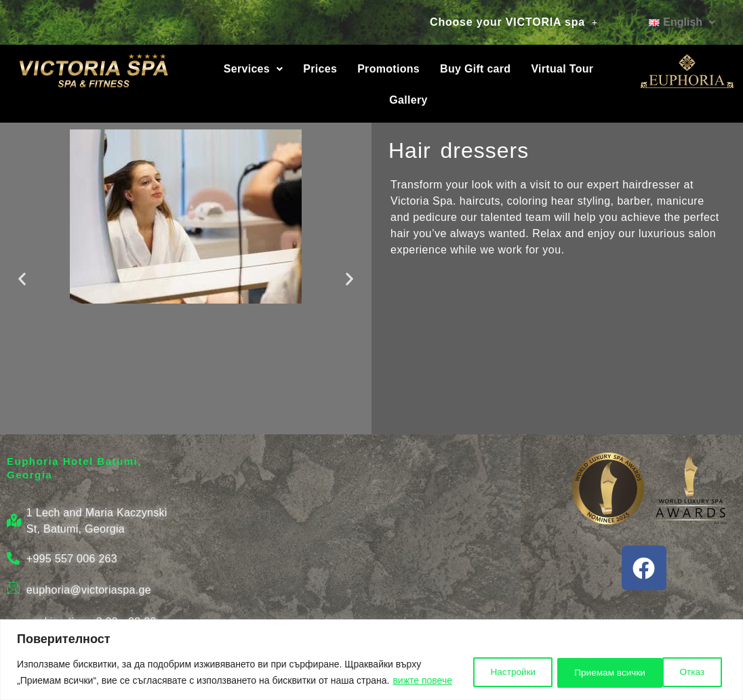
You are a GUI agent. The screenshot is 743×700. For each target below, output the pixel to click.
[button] (514, 22)
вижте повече (83, 680)
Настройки (495, 664)
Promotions (388, 69)
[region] (371, 652)
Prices (320, 69)
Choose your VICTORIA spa (514, 22)
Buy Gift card (475, 69)
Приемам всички (670, 664)
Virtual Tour (562, 69)
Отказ (576, 664)
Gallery (408, 100)
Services (254, 69)
